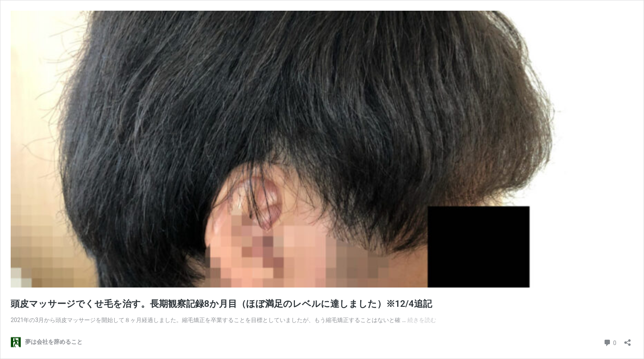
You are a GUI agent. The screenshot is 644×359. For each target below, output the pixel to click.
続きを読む (422, 320)
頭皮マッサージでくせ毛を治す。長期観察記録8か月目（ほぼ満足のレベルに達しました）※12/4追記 (221, 304)
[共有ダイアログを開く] (628, 340)
